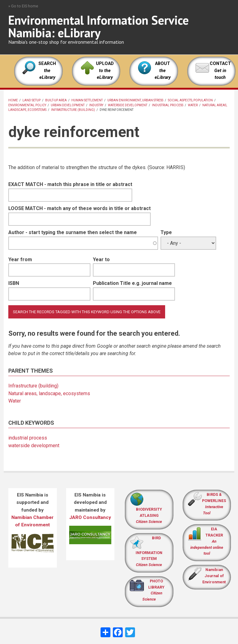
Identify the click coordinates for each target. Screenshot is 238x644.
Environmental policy (27, 105)
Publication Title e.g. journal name (132, 283)
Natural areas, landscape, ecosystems (49, 393)
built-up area (56, 100)
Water (193, 105)
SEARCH (47, 71)
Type (166, 232)
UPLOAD (105, 71)
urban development (68, 105)
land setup (32, 100)
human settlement (87, 100)
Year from (20, 259)
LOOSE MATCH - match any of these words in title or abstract (79, 208)
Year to (101, 259)
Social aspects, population (190, 100)
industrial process (168, 105)
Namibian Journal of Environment (214, 576)
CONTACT (220, 64)
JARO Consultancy (90, 517)
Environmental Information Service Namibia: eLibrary (99, 26)
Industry (96, 105)
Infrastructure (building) (73, 110)
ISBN (14, 283)
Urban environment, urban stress (135, 100)
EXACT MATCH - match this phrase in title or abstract (70, 184)
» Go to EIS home (23, 6)
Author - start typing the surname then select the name (73, 232)
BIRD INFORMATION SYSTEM (149, 551)
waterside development (128, 105)
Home (13, 100)
